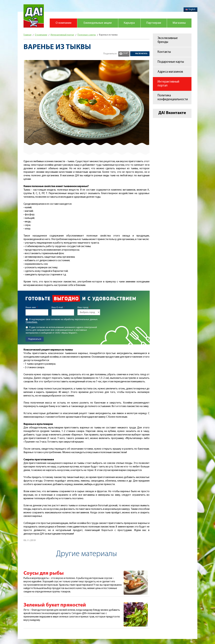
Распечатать (141, 54)
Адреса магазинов (170, 72)
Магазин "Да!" (34, 16)
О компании (63, 23)
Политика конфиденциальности (173, 98)
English (190, 10)
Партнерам (154, 23)
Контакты (164, 52)
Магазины (179, 23)
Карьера (129, 23)
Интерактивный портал (168, 84)
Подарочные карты (171, 62)
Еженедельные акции (98, 23)
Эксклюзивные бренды (168, 40)
